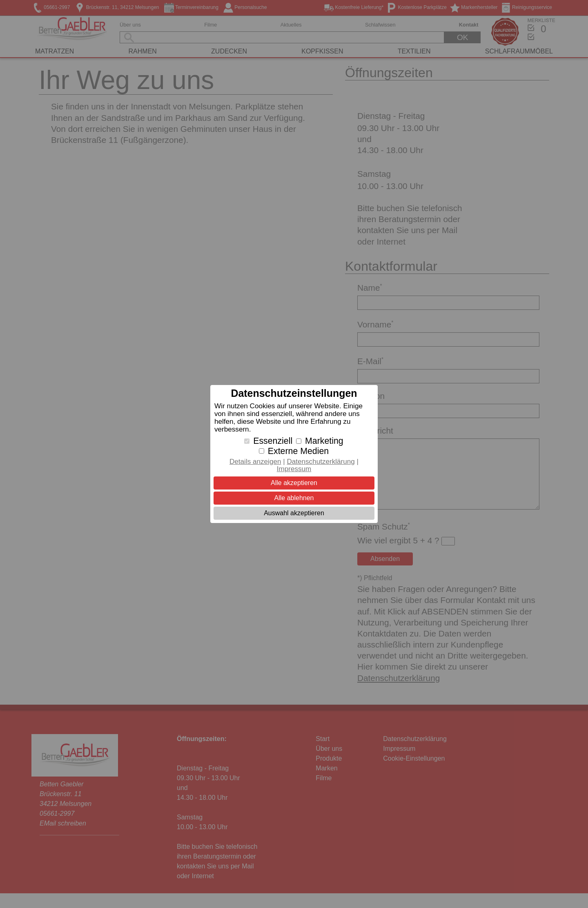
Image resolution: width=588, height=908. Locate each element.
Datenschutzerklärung (321, 462)
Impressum (294, 469)
